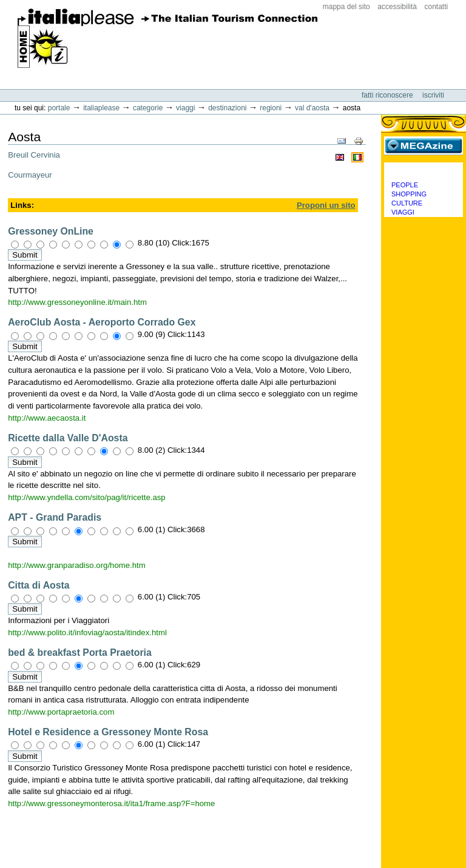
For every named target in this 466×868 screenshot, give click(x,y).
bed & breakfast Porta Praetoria (80, 653)
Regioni (271, 108)
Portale (59, 108)
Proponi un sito (326, 205)
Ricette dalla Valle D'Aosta (68, 438)
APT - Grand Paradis (55, 517)
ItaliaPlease (168, 38)
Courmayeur (30, 175)
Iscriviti (433, 95)
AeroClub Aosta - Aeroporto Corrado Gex (102, 322)
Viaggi (185, 108)
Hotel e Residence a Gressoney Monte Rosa (108, 732)
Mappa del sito (346, 7)
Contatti (437, 7)
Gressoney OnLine (51, 231)
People (405, 185)
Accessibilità (397, 7)
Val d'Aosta (312, 108)
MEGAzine (424, 145)
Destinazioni (227, 108)
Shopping (409, 194)
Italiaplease (101, 108)
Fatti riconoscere (388, 95)
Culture (407, 203)
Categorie (148, 108)
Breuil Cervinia (34, 155)
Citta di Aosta (39, 585)
